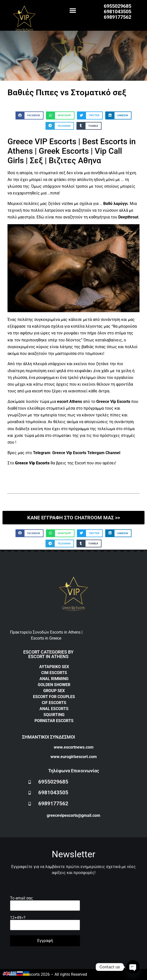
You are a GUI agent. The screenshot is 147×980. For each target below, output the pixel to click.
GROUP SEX (54, 691)
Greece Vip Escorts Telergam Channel (86, 453)
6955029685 (117, 6)
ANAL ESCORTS (54, 709)
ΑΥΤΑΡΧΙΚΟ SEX (54, 667)
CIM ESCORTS (54, 673)
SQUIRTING (54, 715)
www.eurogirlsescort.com (74, 757)
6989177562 (117, 17)
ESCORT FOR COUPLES (54, 697)
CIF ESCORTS (54, 703)
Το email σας (45, 902)
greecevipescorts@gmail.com (73, 815)
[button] (73, 10)
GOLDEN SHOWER (54, 685)
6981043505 (117, 11)
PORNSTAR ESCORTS (54, 721)
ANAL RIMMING (54, 679)
